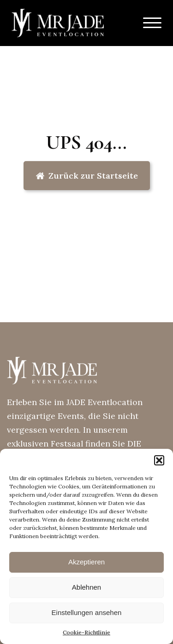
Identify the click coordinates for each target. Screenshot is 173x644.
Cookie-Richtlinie (86, 632)
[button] (159, 460)
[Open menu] (152, 23)
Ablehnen (86, 587)
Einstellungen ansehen (87, 612)
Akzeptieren (86, 562)
